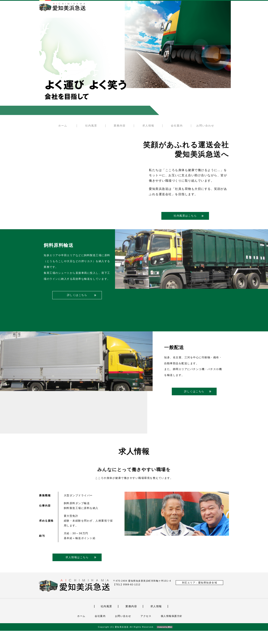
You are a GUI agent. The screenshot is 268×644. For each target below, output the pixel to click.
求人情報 (148, 126)
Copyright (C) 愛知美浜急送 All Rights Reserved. (134, 640)
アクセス (146, 629)
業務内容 (120, 126)
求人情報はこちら (77, 570)
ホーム (63, 126)
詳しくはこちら (77, 308)
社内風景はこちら (185, 216)
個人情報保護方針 (172, 629)
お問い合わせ (205, 126)
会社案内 (177, 126)
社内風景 (91, 126)
